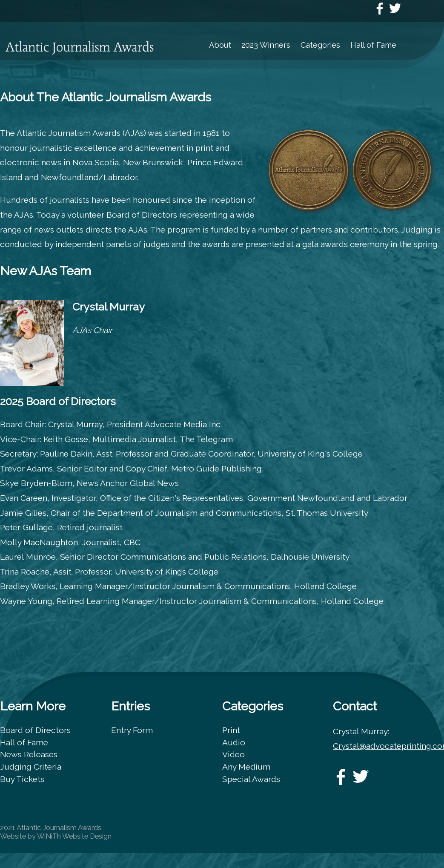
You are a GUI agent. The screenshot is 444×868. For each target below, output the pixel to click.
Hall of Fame (373, 45)
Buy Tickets (22, 779)
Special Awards (251, 779)
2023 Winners (266, 45)
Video (233, 754)
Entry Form (132, 730)
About (220, 45)
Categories (320, 45)
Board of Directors (35, 730)
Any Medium (246, 767)
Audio (234, 742)
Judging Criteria (31, 767)
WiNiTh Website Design (74, 836)
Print (231, 730)
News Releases (29, 754)
